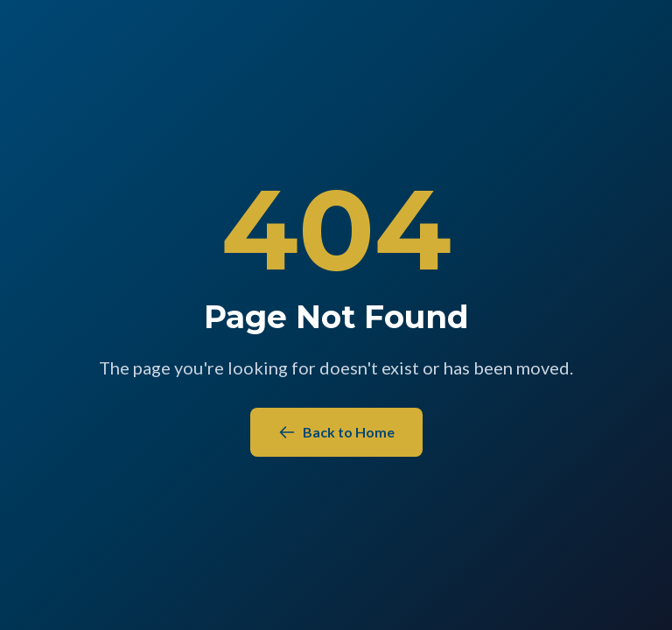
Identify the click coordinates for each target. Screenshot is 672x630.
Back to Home (336, 432)
